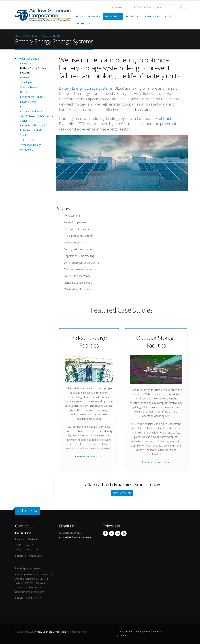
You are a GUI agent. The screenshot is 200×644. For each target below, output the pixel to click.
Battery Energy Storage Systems (86, 88)
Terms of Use (125, 632)
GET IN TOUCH (122, 493)
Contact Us (119, 7)
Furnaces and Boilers (32, 111)
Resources (151, 16)
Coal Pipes (26, 82)
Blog (168, 16)
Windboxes (26, 150)
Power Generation (52, 36)
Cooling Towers (29, 87)
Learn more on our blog (89, 456)
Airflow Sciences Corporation (50, 632)
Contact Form (23, 533)
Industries (112, 16)
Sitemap (158, 632)
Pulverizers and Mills (32, 130)
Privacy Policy (142, 632)
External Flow (28, 102)
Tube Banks (27, 140)
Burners (25, 77)
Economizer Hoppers (32, 97)
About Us (82, 24)
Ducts (24, 92)
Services (93, 16)
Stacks (24, 135)
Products (132, 16)
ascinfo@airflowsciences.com (75, 537)
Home (79, 16)
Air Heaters (27, 63)
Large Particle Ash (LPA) (34, 125)
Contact (123, 636)
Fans (23, 107)
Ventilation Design (31, 145)
